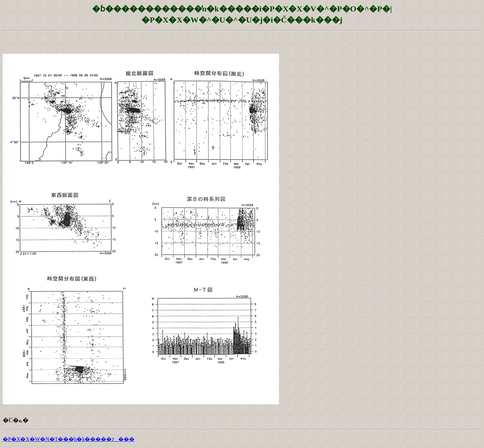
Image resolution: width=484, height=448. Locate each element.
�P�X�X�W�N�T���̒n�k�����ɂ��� (69, 439)
